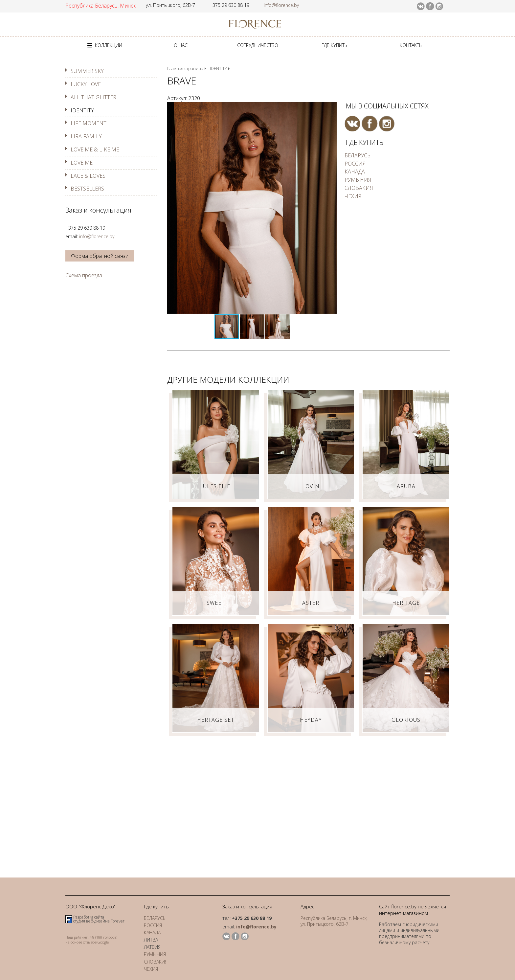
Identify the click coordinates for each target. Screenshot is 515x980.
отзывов (90, 942)
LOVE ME (82, 163)
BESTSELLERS (87, 189)
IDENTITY (82, 110)
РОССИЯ (355, 164)
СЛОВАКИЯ (359, 188)
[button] (331, 108)
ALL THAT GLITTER (93, 97)
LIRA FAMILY (86, 136)
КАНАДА (355, 171)
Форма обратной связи (100, 256)
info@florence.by (281, 5)
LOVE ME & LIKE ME (95, 149)
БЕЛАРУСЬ (358, 155)
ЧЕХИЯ (353, 196)
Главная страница (185, 68)
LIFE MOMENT (89, 123)
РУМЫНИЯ (358, 180)
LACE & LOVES (88, 176)
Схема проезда (84, 275)
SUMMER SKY (87, 71)
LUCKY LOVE (86, 84)
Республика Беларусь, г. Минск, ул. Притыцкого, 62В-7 (334, 921)
